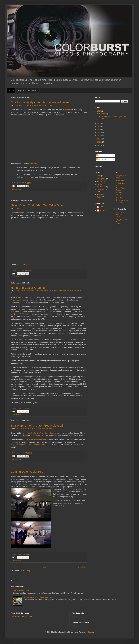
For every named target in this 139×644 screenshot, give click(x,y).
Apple (18, 428)
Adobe (18, 291)
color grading (44, 291)
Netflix (13, 314)
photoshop (101, 187)
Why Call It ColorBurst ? (27, 90)
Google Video (121, 181)
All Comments (102, 159)
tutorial (99, 194)
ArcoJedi (103, 210)
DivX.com (119, 203)
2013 (99, 123)
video (51, 105)
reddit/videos (24, 265)
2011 (99, 130)
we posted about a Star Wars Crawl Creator (39, 433)
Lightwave (35, 105)
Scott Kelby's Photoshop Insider (120, 215)
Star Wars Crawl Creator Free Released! (37, 426)
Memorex (68, 110)
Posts (99, 155)
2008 (99, 139)
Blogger (91, 632)
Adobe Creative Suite (27, 291)
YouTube (33, 164)
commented (44, 440)
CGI (24, 105)
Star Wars (28, 428)
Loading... (75, 616)
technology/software (46, 428)
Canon (37, 291)
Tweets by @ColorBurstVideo (21, 616)
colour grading (54, 291)
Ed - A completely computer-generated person (41, 102)
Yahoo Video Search (120, 189)
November (103, 114)
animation (19, 105)
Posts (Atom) (25, 571)
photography (101, 179)
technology (35, 428)
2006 (99, 145)
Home (11, 90)
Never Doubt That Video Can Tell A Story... (38, 205)
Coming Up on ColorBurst (27, 472)
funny (22, 428)
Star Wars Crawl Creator (21, 591)
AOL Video (120, 197)
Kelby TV (119, 224)
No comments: (16, 189)
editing (99, 184)
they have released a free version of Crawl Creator (30, 445)
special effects (43, 105)
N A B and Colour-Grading (28, 288)
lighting (28, 105)
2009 (99, 136)
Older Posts (82, 567)
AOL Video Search (120, 194)
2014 (99, 111)
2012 (99, 126)
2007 (99, 142)
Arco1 (102, 207)
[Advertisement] (49, 196)
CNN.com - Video (122, 200)
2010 (99, 133)
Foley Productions (32, 440)
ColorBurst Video (19, 300)
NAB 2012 (62, 291)
